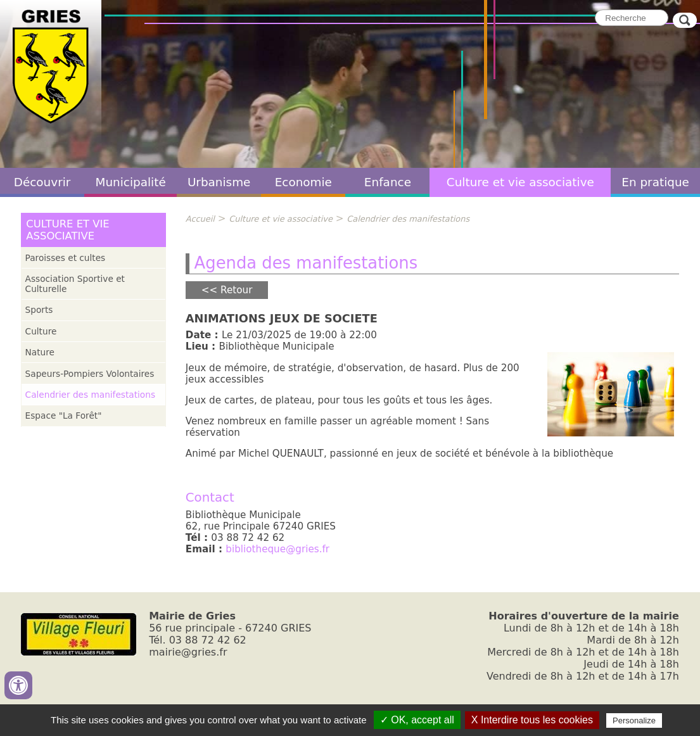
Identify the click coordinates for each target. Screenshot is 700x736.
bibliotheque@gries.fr (277, 549)
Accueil (200, 219)
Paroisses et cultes (66, 258)
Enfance (388, 182)
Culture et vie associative (520, 182)
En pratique (655, 182)
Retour (236, 290)
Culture (41, 331)
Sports (39, 310)
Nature (40, 352)
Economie (303, 182)
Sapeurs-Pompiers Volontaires (90, 374)
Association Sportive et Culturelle (75, 284)
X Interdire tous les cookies (532, 720)
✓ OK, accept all (417, 720)
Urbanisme (219, 182)
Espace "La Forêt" (64, 416)
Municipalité (131, 182)
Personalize (634, 720)
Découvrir (42, 182)
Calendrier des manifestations (90, 395)
